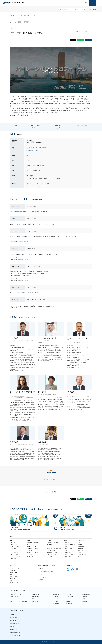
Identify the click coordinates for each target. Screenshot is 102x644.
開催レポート (14, 579)
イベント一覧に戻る (51, 492)
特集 (11, 581)
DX (47, 547)
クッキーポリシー (43, 577)
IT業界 (67, 550)
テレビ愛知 (55, 601)
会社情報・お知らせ (15, 626)
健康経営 (14, 548)
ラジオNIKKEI (69, 604)
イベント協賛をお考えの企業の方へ (47, 572)
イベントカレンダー (15, 569)
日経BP (34, 599)
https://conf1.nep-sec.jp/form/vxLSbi (36, 186)
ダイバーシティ (31, 554)
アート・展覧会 (82, 554)
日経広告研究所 (84, 601)
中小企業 (67, 552)
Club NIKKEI (13, 599)
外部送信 (41, 580)
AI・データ (49, 545)
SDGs (28, 545)
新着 (11, 575)
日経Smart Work (36, 594)
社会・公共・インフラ (32, 548)
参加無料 (26, 22)
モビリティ (49, 556)
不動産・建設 (69, 548)
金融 (66, 547)
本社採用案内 (13, 621)
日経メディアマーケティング (39, 601)
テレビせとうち (69, 597)
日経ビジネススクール (15, 594)
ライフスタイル (82, 550)
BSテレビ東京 (69, 599)
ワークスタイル (15, 547)
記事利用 (12, 615)
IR (12, 550)
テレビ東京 (55, 597)
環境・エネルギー (31, 547)
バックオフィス (15, 554)
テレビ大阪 (55, 599)
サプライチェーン (51, 554)
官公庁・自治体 (69, 554)
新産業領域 (68, 556)
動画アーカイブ (14, 577)
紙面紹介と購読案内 (15, 632)
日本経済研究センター (86, 594)
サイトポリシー (42, 574)
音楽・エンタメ (82, 556)
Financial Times (35, 597)
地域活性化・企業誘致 (32, 543)
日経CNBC (68, 601)
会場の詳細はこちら (31, 150)
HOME (12, 15)
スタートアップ (15, 552)
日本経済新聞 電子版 (15, 635)
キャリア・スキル (82, 543)
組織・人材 (14, 545)
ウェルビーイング (31, 556)
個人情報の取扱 (14, 618)
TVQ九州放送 (69, 594)
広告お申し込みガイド (15, 629)
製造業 (19, 22)
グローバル (29, 550)
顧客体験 (14, 558)
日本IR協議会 (84, 597)
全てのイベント (14, 583)
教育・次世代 (81, 547)
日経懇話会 (83, 599)
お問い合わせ (42, 569)
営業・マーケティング (17, 556)
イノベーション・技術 (52, 543)
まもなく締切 (14, 573)
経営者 (13, 543)
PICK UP (12, 571)
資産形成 (80, 545)
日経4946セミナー (14, 597)
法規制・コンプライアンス (33, 552)
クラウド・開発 (51, 550)
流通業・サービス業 (70, 545)
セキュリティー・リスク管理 (54, 548)
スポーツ (80, 552)
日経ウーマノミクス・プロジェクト (19, 601)
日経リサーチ (56, 594)
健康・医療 (81, 548)
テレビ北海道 (56, 604)
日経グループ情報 (14, 624)
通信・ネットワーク (52, 552)
